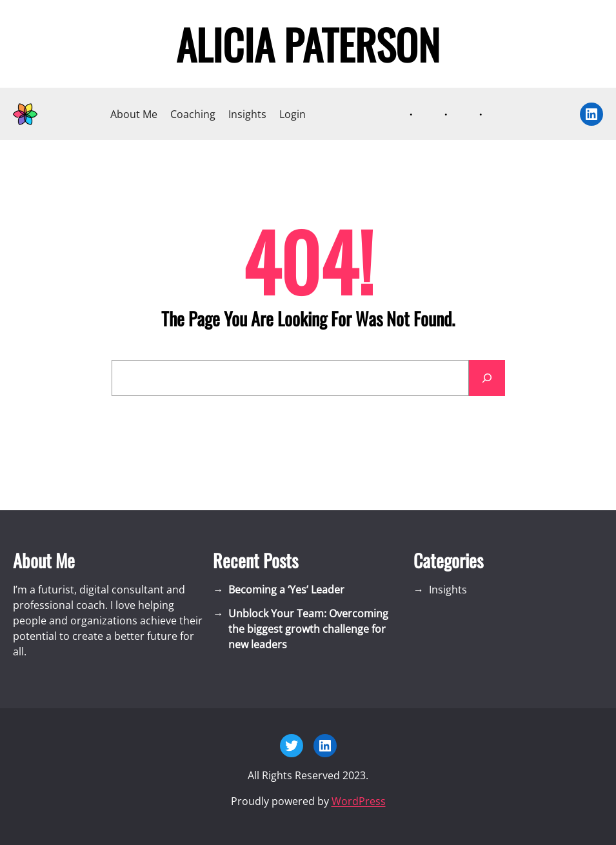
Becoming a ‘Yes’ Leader (286, 590)
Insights (247, 114)
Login (293, 114)
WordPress (359, 801)
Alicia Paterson (308, 44)
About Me (134, 114)
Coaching (193, 114)
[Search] (487, 378)
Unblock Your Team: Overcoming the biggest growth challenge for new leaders (308, 629)
